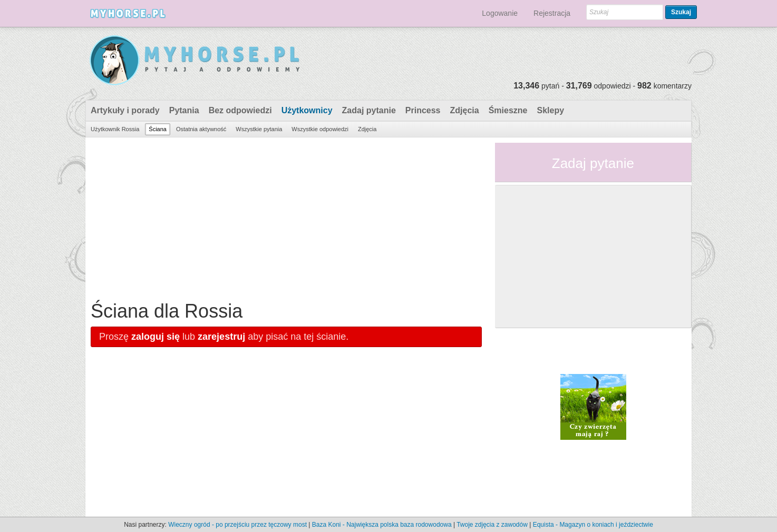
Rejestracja (552, 13)
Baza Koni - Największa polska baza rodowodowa (382, 525)
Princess (423, 110)
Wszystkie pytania (259, 129)
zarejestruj (221, 337)
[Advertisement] (286, 216)
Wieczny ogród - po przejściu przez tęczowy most (237, 525)
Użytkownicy (307, 110)
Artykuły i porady (125, 110)
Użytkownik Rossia (115, 129)
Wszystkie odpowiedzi (320, 129)
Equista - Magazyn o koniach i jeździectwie (593, 525)
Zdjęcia (465, 110)
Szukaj (681, 12)
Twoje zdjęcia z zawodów (492, 525)
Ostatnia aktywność (201, 129)
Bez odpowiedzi (240, 110)
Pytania (184, 110)
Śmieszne (508, 110)
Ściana (158, 129)
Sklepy (550, 110)
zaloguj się (156, 337)
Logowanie (500, 13)
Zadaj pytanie (369, 110)
